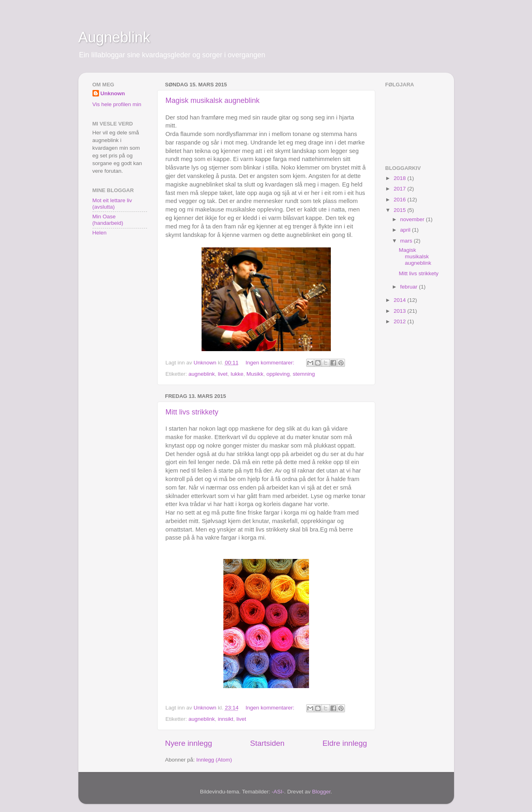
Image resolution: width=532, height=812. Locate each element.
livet (223, 374)
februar (410, 287)
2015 (400, 210)
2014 (400, 300)
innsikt (225, 719)
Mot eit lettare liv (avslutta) (112, 204)
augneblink (202, 374)
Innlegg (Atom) (214, 760)
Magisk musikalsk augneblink (213, 100)
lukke (237, 374)
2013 (400, 311)
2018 (400, 178)
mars (407, 241)
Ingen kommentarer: (271, 363)
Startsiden (267, 743)
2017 (400, 189)
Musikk (255, 374)
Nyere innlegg (189, 743)
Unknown (113, 93)
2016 (400, 200)
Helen (100, 233)
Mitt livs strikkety (192, 412)
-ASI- (278, 792)
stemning (304, 374)
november (413, 219)
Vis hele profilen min (117, 104)
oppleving (278, 374)
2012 (400, 321)
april (406, 230)
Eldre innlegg (345, 743)
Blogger (321, 792)
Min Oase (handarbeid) (108, 220)
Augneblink (114, 37)
